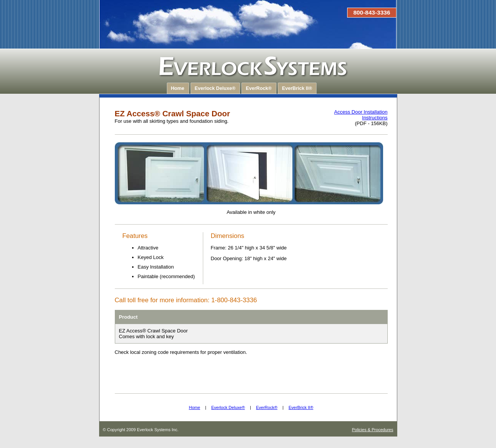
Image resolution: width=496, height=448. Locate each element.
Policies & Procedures (372, 430)
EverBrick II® (301, 407)
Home (194, 407)
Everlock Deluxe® (228, 407)
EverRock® (267, 407)
